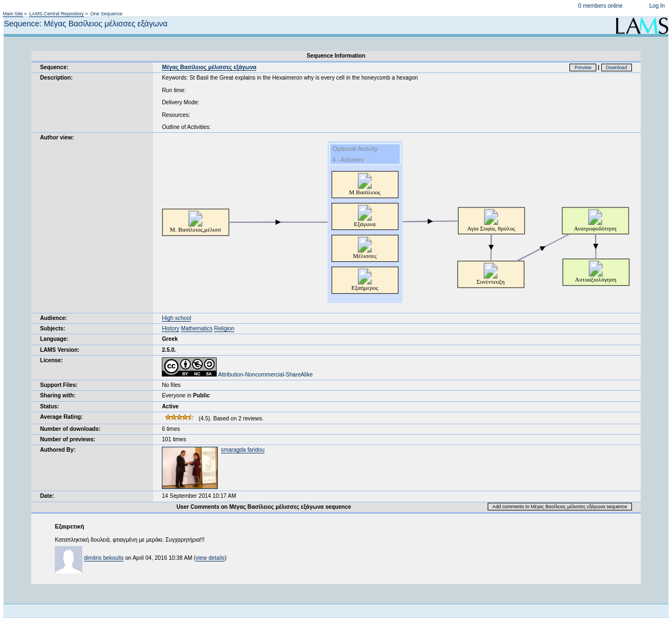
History (171, 328)
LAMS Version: (60, 350)
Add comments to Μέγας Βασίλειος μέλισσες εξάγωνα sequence (560, 507)
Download (617, 68)
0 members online (600, 6)
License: (51, 360)
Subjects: (53, 328)
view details (210, 558)
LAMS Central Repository (56, 14)
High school (176, 318)
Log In (657, 6)
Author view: (57, 137)
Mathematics (197, 328)
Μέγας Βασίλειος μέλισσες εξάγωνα (209, 67)
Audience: (53, 318)
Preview (583, 68)
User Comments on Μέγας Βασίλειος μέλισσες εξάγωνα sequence (264, 507)
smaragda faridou (243, 450)
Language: (54, 339)
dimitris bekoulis (104, 558)
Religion (224, 328)
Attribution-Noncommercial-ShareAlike (237, 375)
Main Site (13, 14)
